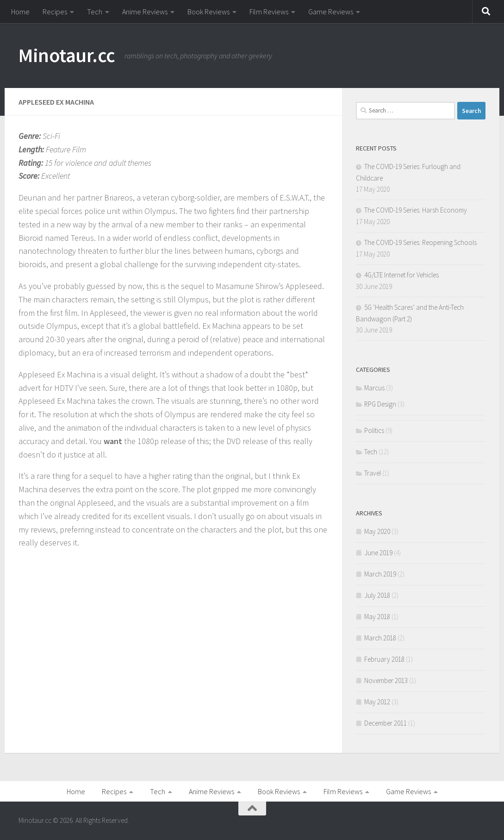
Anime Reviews (145, 12)
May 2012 (377, 702)
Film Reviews (269, 12)
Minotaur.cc (67, 55)
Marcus (374, 388)
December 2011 (386, 723)
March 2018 (380, 638)
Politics (374, 430)
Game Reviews (331, 12)
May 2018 (377, 617)
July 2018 (377, 595)
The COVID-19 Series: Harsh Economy (416, 210)
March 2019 (380, 574)
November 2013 (386, 680)
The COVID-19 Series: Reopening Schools (420, 242)
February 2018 (384, 659)
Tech (95, 12)
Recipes (55, 12)
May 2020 (377, 531)
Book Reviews (208, 12)
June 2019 (378, 553)
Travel (373, 473)
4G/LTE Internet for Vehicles (401, 275)
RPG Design (380, 404)
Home (20, 12)
